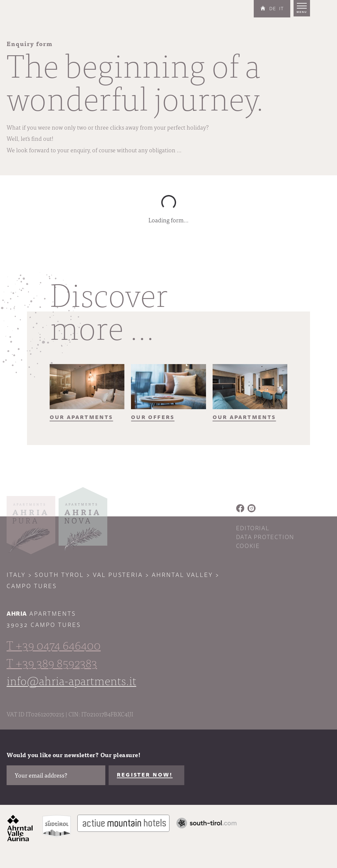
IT (281, 9)
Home (263, 8)
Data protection (265, 537)
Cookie (248, 546)
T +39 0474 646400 (54, 645)
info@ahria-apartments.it (71, 680)
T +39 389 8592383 (52, 662)
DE (273, 9)
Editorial (253, 528)
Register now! (145, 775)
